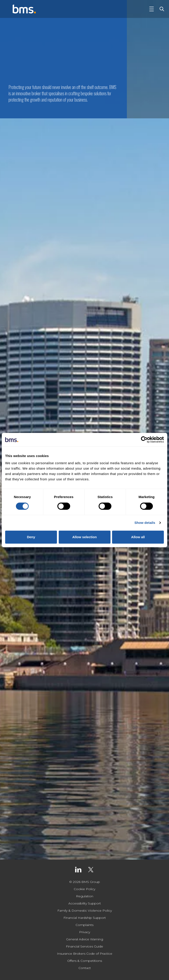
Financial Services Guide (84, 946)
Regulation (85, 896)
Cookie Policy (84, 889)
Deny (31, 537)
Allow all (138, 537)
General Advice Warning (85, 939)
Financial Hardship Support (85, 918)
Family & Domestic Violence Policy (85, 911)
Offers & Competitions (85, 961)
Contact (85, 968)
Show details (145, 523)
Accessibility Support (85, 903)
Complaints (84, 925)
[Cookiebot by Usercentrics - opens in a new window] (144, 440)
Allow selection (84, 537)
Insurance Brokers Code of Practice (85, 954)
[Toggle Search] (161, 9)
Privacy (85, 932)
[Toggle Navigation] (152, 9)
